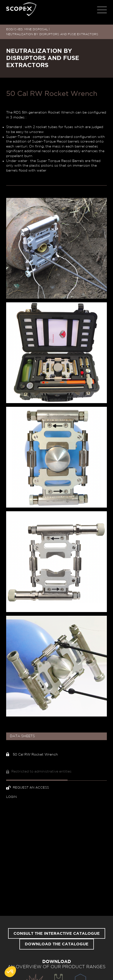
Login (11, 797)
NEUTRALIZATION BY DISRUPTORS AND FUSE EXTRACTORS (52, 34)
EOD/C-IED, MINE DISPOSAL (27, 29)
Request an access (28, 788)
